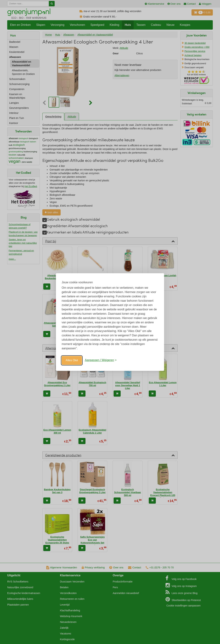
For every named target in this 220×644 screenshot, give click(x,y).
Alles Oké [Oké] (72, 360)
